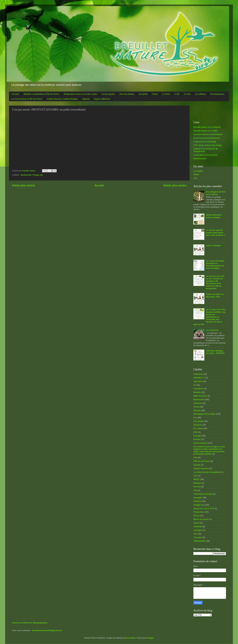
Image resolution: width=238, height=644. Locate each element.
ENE (195, 432)
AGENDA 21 (199, 378)
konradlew (131, 638)
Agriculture (198, 381)
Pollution (197, 501)
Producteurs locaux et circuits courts (80, 94)
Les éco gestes (108, 94)
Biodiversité (26, 175)
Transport (198, 537)
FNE (195, 458)
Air (195, 385)
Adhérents (198, 374)
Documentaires (217, 94)
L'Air (177, 94)
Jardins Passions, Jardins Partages (62, 99)
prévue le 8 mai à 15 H (204, 508)
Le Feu (187, 94)
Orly (195, 490)
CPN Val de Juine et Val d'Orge (208, 145)
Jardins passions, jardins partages (214, 216)
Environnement (200, 443)
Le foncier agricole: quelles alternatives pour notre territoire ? (215, 233)
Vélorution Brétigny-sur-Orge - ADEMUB (215, 352)
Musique (197, 483)
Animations (198, 389)
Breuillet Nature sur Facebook (207, 127)
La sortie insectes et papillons (207, 472)
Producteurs (199, 512)
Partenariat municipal (203, 494)
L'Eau (155, 94)
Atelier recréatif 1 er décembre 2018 (215, 295)
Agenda (86, 99)
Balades (197, 392)
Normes (197, 487)
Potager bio (38, 175)
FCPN (196, 175)
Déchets (197, 410)
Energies (197, 436)
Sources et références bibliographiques (30, 623)
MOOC (197, 479)
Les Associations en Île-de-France (27, 99)
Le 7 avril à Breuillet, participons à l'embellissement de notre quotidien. (215, 265)
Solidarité (198, 526)
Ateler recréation (213, 246)
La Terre (166, 94)
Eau (195, 418)
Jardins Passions (201, 468)
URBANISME (199, 541)
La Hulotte (198, 171)
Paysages (198, 498)
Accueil (15, 94)
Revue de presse (201, 519)
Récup (196, 516)
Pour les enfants (127, 94)
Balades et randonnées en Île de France (41, 94)
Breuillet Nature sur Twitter (205, 131)
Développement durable (204, 414)
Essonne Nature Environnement (208, 134)
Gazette (197, 465)
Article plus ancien (175, 185)
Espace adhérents (102, 99)
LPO (195, 178)
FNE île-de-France (202, 461)
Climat (196, 407)
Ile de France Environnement (207, 138)
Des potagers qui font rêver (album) (216, 193)
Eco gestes (198, 421)
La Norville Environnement (205, 155)
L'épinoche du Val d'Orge (205, 142)
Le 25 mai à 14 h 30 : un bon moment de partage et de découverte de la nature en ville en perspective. (215, 282)
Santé (196, 523)
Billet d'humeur (200, 396)
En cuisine (198, 428)
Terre (196, 534)
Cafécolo (197, 403)
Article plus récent (23, 185)
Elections (198, 425)
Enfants (197, 439)
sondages (198, 530)
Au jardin (143, 94)
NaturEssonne (200, 159)
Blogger (150, 638)
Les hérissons (212, 330)
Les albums (200, 94)
